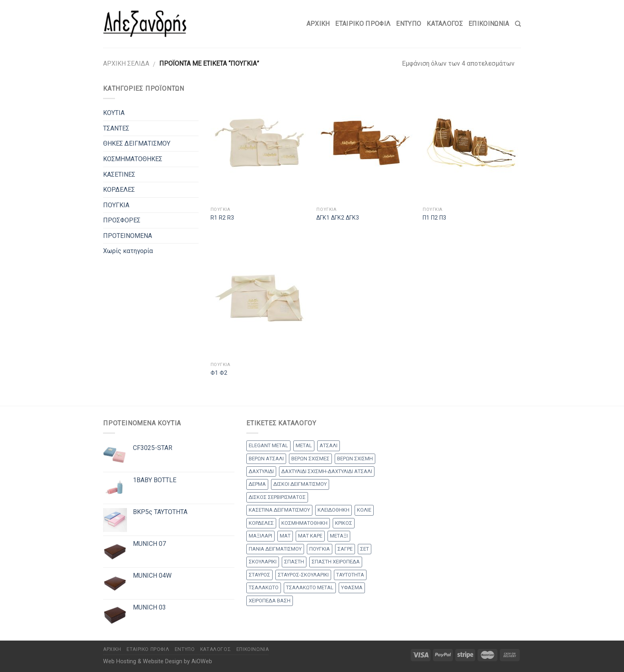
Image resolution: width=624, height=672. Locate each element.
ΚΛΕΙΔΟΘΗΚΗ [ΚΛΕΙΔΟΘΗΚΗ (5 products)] (333, 510)
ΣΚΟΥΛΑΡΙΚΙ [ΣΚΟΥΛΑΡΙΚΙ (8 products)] (263, 562)
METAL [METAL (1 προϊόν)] (304, 445)
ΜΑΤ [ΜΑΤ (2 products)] (285, 536)
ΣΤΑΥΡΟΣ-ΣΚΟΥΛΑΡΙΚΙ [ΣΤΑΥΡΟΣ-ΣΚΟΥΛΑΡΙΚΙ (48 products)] (303, 575)
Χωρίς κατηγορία (128, 251)
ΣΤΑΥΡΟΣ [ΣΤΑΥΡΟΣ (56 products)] (259, 575)
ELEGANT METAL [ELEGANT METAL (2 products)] (268, 445)
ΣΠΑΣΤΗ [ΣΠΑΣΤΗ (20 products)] (294, 562)
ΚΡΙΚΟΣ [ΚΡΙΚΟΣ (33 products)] (344, 523)
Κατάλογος (445, 24)
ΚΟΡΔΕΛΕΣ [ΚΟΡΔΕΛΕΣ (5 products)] (261, 523)
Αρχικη (318, 24)
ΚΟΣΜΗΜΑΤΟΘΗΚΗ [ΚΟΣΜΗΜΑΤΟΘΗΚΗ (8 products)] (304, 523)
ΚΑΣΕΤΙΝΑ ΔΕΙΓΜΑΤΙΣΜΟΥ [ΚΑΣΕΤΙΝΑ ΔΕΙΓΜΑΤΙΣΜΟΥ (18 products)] (279, 510)
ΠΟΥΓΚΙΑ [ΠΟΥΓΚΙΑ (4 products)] (320, 549)
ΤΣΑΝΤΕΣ (116, 128)
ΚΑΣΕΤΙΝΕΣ (119, 174)
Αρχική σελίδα (126, 63)
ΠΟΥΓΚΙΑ (116, 205)
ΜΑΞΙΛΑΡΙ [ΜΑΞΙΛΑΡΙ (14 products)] (260, 536)
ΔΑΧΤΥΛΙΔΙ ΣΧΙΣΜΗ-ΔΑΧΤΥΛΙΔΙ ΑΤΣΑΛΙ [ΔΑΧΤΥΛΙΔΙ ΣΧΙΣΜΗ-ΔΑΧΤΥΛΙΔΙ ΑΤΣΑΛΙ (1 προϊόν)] (327, 471)
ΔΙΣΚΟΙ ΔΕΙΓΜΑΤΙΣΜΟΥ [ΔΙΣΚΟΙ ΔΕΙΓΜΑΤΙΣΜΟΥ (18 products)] (300, 484)
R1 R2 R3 (222, 218)
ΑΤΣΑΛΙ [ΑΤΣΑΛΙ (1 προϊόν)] (329, 445)
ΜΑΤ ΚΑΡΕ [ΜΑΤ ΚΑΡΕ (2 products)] (310, 536)
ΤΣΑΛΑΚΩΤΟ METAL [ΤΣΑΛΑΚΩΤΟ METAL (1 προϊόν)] (310, 587)
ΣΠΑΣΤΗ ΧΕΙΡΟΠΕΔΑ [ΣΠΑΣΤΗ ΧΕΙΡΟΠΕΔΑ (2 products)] (336, 562)
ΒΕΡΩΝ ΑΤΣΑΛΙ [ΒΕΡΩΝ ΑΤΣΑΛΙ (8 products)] (266, 459)
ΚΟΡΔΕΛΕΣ (119, 190)
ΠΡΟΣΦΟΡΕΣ (122, 220)
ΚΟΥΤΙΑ (114, 113)
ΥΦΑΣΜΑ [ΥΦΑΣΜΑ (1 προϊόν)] (352, 587)
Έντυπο (409, 24)
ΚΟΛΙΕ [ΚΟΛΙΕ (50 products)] (364, 510)
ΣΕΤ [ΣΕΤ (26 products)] (365, 549)
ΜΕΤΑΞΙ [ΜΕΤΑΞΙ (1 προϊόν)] (339, 536)
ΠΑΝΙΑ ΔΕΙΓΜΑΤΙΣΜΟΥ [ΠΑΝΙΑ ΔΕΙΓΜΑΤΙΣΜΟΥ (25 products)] (275, 549)
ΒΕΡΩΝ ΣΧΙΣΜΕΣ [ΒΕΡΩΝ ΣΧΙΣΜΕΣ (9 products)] (310, 459)
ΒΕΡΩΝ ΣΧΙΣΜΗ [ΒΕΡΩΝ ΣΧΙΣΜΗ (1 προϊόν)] (355, 459)
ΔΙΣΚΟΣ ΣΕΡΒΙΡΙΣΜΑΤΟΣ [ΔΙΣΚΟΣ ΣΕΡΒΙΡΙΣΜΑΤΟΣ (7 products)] (277, 497)
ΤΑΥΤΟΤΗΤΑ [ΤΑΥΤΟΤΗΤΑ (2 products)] (350, 575)
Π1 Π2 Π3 (434, 218)
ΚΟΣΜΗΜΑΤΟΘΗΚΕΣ (133, 159)
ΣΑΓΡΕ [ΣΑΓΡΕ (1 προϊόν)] (345, 549)
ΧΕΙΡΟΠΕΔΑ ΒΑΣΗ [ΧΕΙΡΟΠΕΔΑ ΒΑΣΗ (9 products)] (270, 601)
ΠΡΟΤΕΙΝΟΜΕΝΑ (128, 236)
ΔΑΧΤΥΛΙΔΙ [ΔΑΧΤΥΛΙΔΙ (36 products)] (261, 471)
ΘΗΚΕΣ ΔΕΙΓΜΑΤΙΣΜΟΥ (137, 143)
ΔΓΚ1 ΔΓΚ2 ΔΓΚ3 (338, 218)
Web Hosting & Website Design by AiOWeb (158, 661)
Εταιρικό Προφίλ (363, 24)
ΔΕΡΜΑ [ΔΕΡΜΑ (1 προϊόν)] (257, 484)
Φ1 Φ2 (219, 373)
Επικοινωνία (489, 24)
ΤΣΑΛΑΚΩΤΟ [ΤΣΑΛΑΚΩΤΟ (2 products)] (264, 587)
